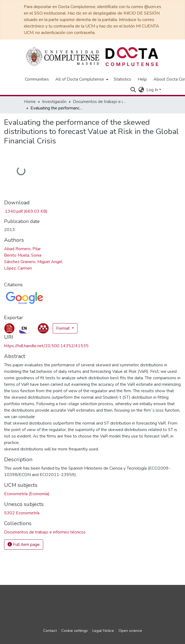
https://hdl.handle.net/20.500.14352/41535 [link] (46, 346)
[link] (26, 211)
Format (63, 328)
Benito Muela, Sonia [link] (23, 255)
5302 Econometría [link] (22, 513)
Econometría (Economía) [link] (27, 494)
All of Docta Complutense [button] (80, 79)
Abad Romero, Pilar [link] (22, 249)
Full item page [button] (24, 545)
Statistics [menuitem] (122, 79)
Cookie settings (75, 631)
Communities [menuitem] (37, 79)
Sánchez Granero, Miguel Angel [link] (33, 262)
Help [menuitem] (142, 79)
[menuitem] (81, 79)
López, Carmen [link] (18, 268)
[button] (133, 90)
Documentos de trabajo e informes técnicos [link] (100, 102)
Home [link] (30, 102)
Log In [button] (153, 90)
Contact (50, 631)
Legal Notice (103, 631)
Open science (130, 631)
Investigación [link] (54, 102)
